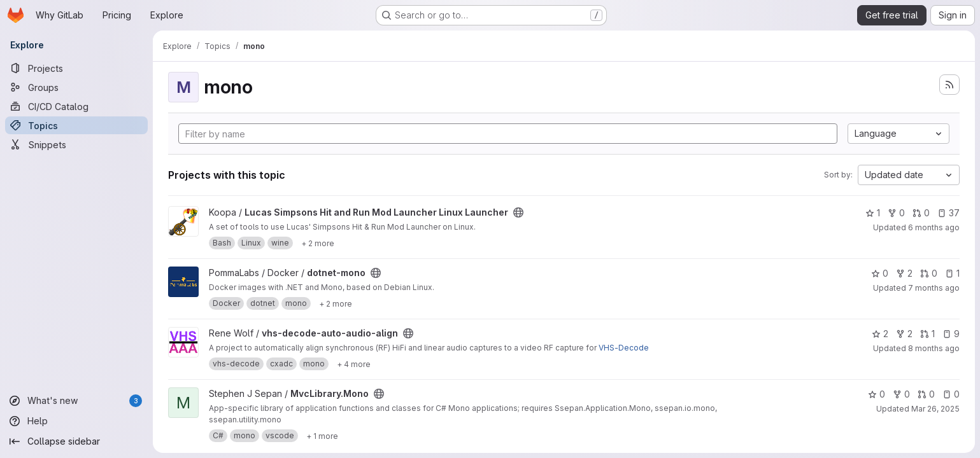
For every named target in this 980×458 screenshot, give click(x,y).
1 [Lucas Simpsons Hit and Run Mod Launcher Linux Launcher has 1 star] (873, 213)
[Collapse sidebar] (76, 441)
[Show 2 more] (318, 243)
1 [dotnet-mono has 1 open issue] (952, 273)
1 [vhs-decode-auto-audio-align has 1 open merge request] (927, 334)
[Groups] (76, 87)
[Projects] (76, 68)
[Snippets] (76, 144)
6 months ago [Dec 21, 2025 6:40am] (934, 227)
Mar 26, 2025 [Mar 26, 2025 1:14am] (935, 409)
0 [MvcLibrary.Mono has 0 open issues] (951, 394)
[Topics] (76, 125)
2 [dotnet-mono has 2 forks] (904, 273)
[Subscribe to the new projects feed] (949, 85)
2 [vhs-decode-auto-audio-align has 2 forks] (904, 334)
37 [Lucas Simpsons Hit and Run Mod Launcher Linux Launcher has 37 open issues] (948, 213)
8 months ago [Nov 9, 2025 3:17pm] (934, 348)
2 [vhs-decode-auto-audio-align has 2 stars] (880, 334)
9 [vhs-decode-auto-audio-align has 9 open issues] (951, 334)
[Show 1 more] (322, 436)
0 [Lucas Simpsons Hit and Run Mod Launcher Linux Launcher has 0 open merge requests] (921, 213)
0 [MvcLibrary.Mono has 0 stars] (877, 394)
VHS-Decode (624, 348)
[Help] (76, 421)
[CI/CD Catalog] (76, 106)
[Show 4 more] (354, 364)
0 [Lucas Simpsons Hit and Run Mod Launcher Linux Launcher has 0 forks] (896, 213)
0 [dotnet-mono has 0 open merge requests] (929, 273)
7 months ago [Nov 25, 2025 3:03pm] (934, 288)
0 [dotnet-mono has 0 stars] (880, 273)
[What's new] (76, 401)
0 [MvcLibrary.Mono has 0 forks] (901, 394)
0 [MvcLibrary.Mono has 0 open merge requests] (926, 394)
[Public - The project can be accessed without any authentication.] (518, 212)
